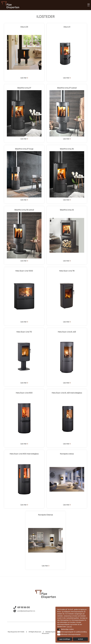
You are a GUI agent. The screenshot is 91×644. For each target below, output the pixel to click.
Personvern (45, 633)
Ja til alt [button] (80, 639)
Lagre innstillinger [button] (65, 639)
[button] (59, 629)
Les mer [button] (69, 627)
